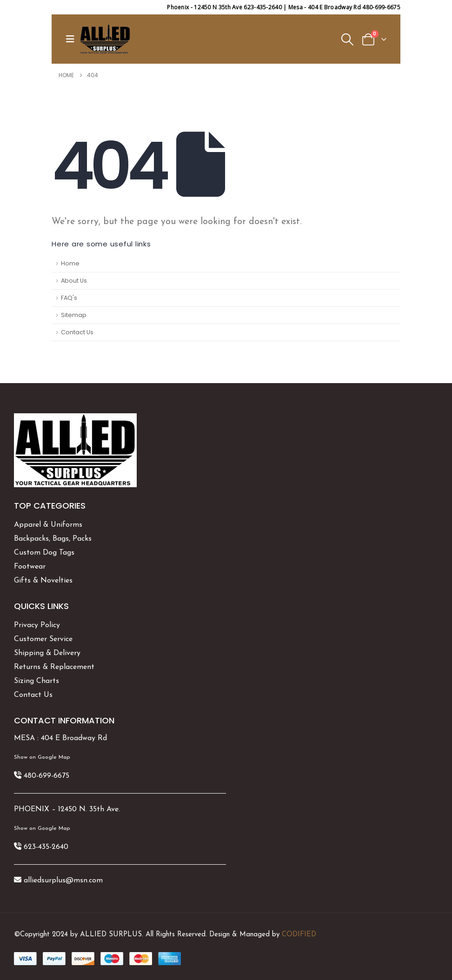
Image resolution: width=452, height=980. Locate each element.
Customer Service (43, 639)
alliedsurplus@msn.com (63, 881)
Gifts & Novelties (43, 581)
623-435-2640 (46, 847)
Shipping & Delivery (47, 653)
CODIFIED (299, 935)
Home (70, 263)
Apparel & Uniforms (48, 525)
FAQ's (69, 298)
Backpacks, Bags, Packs (53, 539)
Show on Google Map (42, 757)
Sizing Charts (37, 681)
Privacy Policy (37, 625)
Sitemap (74, 315)
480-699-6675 (47, 776)
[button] (73, 39)
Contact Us (77, 332)
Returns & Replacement (54, 667)
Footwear (30, 567)
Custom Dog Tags (44, 553)
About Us (74, 281)
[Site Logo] (105, 39)
